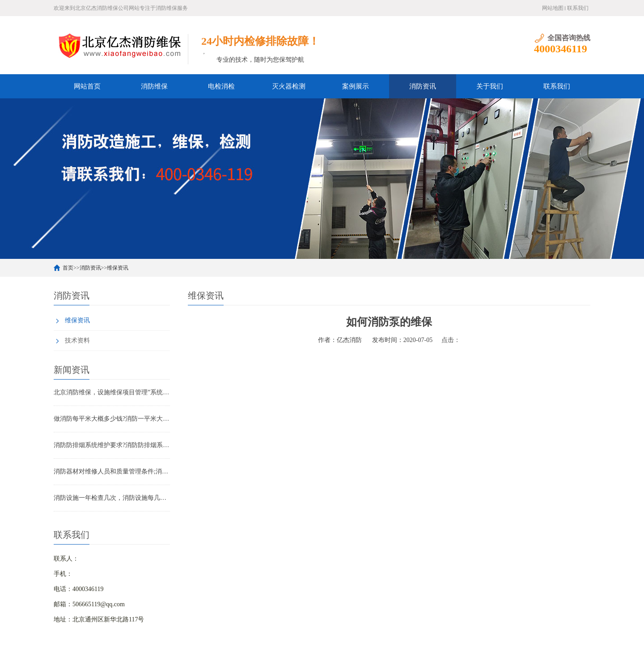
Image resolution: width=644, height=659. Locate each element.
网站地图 (553, 8)
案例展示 (356, 86)
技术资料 (77, 340)
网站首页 (87, 86)
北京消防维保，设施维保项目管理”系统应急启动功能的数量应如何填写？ (112, 392)
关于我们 (490, 86)
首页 (68, 268)
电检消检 (221, 86)
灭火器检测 (289, 86)
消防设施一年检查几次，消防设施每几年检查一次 (112, 498)
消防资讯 (423, 86)
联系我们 (578, 8)
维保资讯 (118, 268)
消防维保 (154, 86)
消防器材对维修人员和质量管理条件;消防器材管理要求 (112, 471)
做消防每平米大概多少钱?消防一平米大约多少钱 (112, 419)
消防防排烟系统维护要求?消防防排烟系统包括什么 (112, 445)
